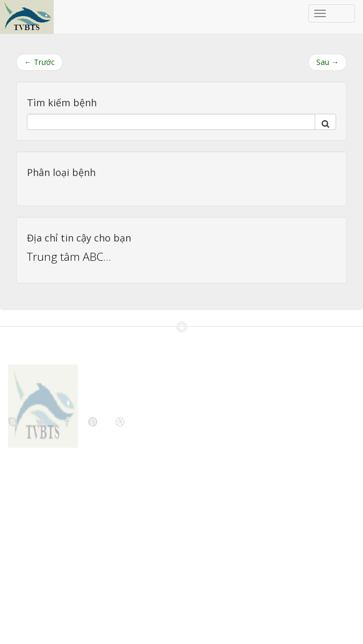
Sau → (328, 62)
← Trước (39, 62)
